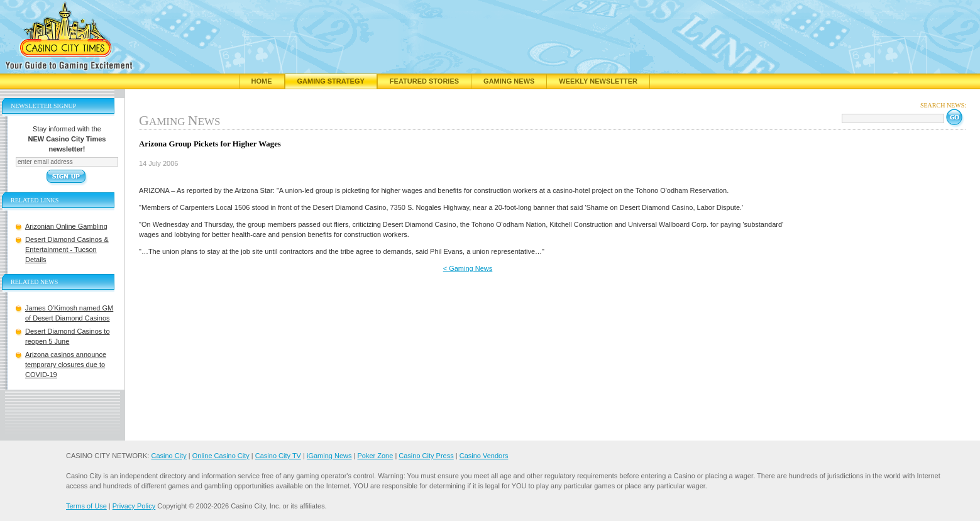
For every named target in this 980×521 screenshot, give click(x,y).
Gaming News (509, 81)
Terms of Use (86, 506)
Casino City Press (426, 456)
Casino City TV (278, 456)
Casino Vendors (484, 456)
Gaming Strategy (331, 81)
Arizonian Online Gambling (66, 226)
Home (262, 81)
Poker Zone (375, 456)
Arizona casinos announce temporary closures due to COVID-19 (66, 365)
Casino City (168, 456)
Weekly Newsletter (598, 81)
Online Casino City (221, 456)
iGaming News (329, 456)
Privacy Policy (134, 506)
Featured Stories (424, 81)
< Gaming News (468, 268)
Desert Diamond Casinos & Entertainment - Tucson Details (67, 250)
